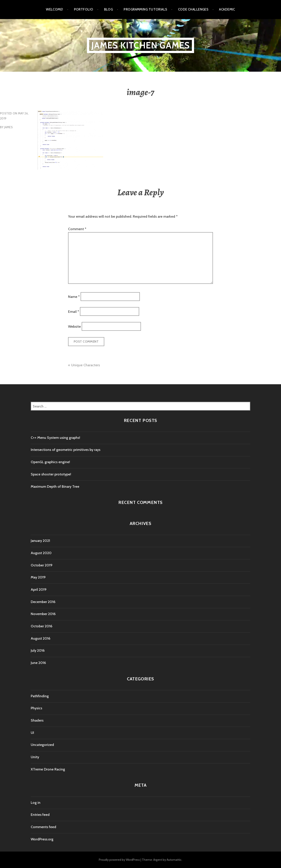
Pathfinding (40, 696)
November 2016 (43, 614)
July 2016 (38, 650)
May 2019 (38, 577)
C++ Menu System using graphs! (55, 438)
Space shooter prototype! (51, 474)
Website (74, 326)
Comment (77, 229)
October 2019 (42, 565)
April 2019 (39, 590)
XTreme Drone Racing (48, 769)
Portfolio (84, 9)
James (8, 127)
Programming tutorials (145, 9)
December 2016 (43, 602)
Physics (36, 708)
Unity (35, 757)
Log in (36, 803)
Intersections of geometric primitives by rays (66, 450)
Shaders (37, 720)
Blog (109, 9)
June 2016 (38, 663)
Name (74, 296)
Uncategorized (42, 745)
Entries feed (40, 815)
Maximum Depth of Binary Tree (55, 486)
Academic (227, 9)
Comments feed (43, 827)
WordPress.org (42, 839)
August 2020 (41, 553)
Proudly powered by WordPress (119, 860)
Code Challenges (193, 9)
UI (32, 733)
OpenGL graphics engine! (50, 462)
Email (74, 312)
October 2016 (41, 626)
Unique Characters (86, 365)
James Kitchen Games (141, 45)
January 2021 (40, 541)
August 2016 (41, 638)
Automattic (174, 860)
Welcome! (55, 9)
